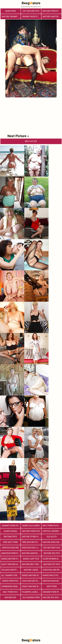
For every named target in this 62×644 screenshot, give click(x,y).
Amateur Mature (10, 548)
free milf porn (10, 542)
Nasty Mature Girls (11, 564)
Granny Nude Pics (31, 17)
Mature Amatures (52, 17)
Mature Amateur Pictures (32, 553)
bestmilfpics (10, 537)
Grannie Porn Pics (52, 592)
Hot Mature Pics (31, 11)
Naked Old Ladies (31, 526)
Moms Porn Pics (10, 581)
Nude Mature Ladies (32, 548)
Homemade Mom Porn (11, 586)
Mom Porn (11, 11)
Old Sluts (52, 537)
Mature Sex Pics (52, 553)
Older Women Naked (52, 559)
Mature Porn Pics (31, 531)
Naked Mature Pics (11, 559)
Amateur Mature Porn (52, 581)
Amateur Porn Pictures (11, 553)
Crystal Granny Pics (52, 531)
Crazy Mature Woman (32, 586)
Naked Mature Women (32, 575)
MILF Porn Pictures (52, 526)
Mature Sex (10, 598)
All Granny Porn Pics (11, 575)
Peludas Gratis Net (11, 570)
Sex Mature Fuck (52, 548)
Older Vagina (10, 531)
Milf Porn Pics (10, 592)
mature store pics (31, 537)
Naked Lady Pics (31, 559)
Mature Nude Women (52, 542)
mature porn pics (52, 11)
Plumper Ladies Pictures (32, 592)
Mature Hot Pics (52, 564)
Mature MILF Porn (31, 564)
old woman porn (31, 598)
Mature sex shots (52, 598)
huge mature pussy (32, 581)
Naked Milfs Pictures (52, 575)
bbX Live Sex (31, 141)
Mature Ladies (31, 570)
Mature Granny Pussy (11, 17)
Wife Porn (52, 586)
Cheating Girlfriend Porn (52, 570)
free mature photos (32, 542)
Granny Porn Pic (10, 526)
